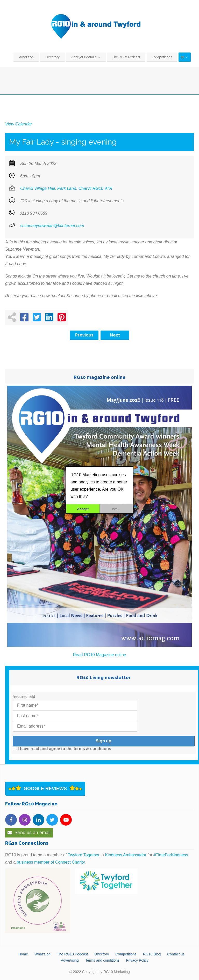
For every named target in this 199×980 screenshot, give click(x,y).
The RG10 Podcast (126, 57)
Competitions (162, 57)
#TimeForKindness (171, 855)
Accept (83, 509)
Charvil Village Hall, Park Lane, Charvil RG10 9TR (66, 188)
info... (116, 509)
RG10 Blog (152, 954)
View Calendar (19, 124)
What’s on (26, 57)
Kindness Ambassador (126, 855)
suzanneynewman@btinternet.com (52, 226)
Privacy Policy (137, 960)
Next (115, 335)
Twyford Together (84, 855)
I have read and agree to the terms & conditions (62, 749)
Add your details (84, 57)
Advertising (70, 960)
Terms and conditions (102, 960)
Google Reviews (45, 789)
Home (23, 954)
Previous (84, 335)
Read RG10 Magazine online (99, 655)
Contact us (176, 954)
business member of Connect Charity (51, 862)
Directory (52, 57)
